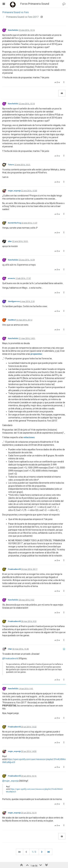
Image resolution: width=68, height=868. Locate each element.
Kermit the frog (14, 223)
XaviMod (12, 320)
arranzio (12, 278)
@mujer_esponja (10, 781)
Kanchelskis (13, 30)
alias (10, 241)
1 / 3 (34, 852)
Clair (10, 649)
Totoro (11, 165)
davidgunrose (14, 301)
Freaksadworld (14, 569)
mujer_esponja (14, 191)
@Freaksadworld (10, 658)
